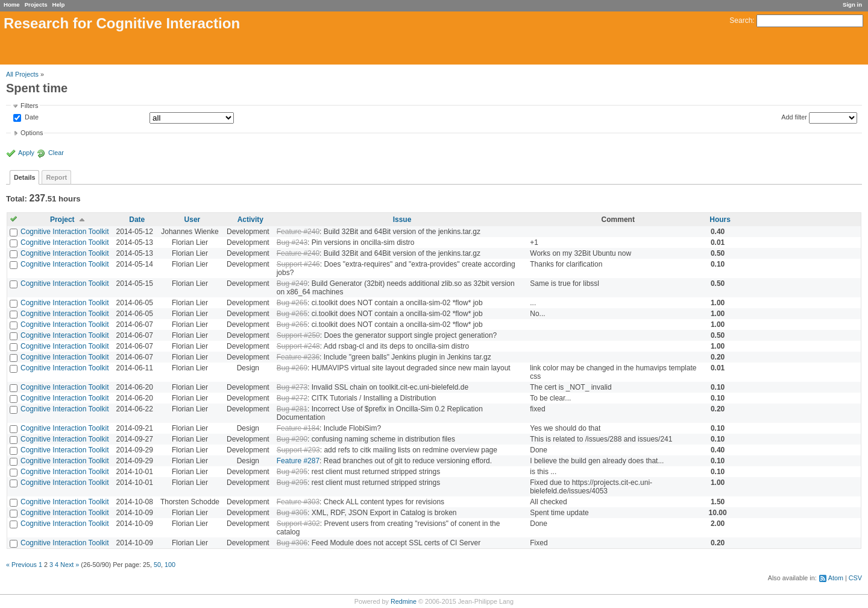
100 (170, 565)
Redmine (404, 601)
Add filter (794, 117)
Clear (56, 153)
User (193, 220)
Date (31, 118)
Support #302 (298, 524)
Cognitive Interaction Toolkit (65, 232)
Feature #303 (298, 502)
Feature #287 (298, 461)
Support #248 (298, 346)
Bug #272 (292, 398)
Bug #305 (292, 513)
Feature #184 (298, 428)
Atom (836, 578)
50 (157, 565)
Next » (70, 565)
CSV (855, 578)
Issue (402, 220)
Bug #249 (292, 283)
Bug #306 (292, 543)
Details (24, 177)
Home (12, 5)
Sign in (852, 5)
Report (56, 177)
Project (62, 220)
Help (59, 5)
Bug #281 (292, 409)
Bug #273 (292, 387)
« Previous (21, 565)
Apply (26, 153)
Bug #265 (292, 303)
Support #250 (298, 335)
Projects (36, 5)
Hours (720, 220)
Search (741, 21)
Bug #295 (292, 472)
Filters (29, 106)
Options (32, 133)
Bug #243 (292, 242)
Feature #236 (298, 357)
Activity (250, 220)
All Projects (22, 74)
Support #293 (298, 450)
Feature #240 (298, 232)
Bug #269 (292, 368)
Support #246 (298, 264)
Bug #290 (292, 439)
